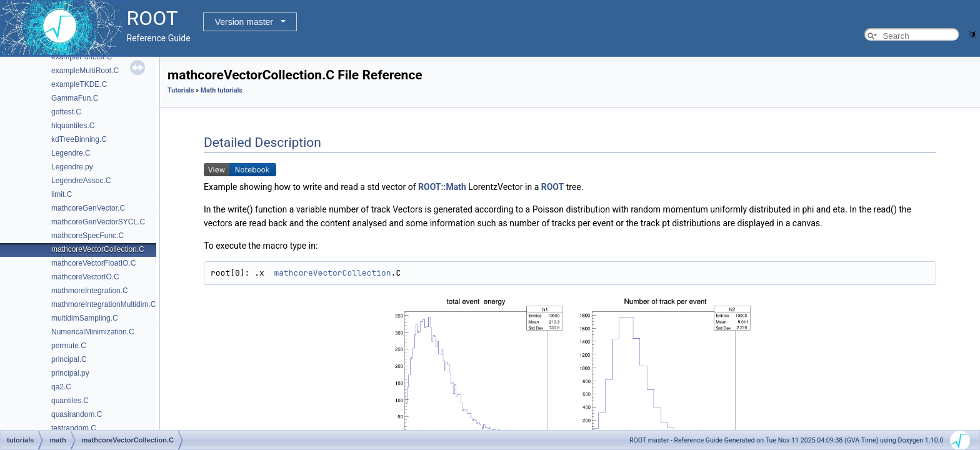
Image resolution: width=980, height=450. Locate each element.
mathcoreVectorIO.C (85, 277)
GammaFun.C (75, 98)
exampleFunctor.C (82, 57)
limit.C (62, 194)
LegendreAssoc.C (81, 181)
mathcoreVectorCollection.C (98, 249)
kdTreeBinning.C (79, 139)
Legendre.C (71, 153)
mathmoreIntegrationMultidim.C (103, 304)
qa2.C (61, 387)
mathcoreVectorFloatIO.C (93, 263)
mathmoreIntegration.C (90, 291)
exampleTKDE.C (79, 84)
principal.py (70, 373)
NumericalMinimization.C (93, 332)
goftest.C (66, 112)
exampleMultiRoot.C (85, 71)
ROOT (553, 187)
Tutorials (181, 90)
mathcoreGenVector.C (88, 208)
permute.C (69, 346)
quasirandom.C (77, 414)
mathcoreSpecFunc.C (87, 236)
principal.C (69, 359)
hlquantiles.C (73, 126)
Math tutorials (222, 90)
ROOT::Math (442, 187)
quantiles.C (70, 401)
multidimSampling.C (85, 318)
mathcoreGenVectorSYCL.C (98, 222)
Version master (244, 22)
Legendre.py (72, 167)
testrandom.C (74, 428)
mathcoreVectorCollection (332, 273)
